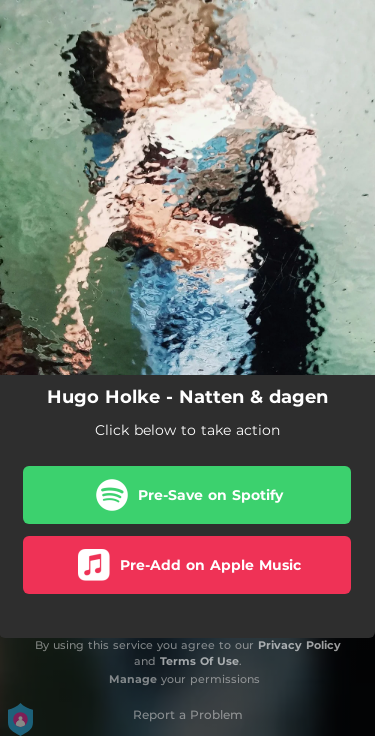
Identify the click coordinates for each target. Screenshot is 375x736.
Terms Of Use (199, 661)
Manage (133, 679)
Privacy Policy (299, 645)
